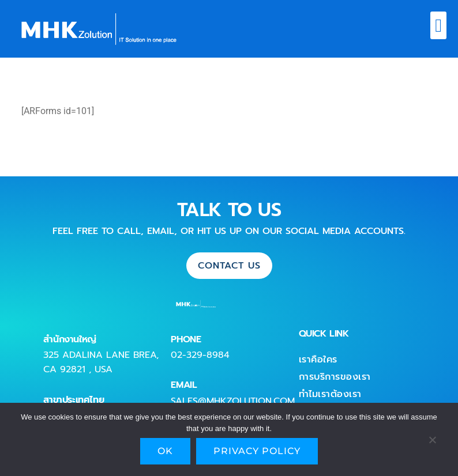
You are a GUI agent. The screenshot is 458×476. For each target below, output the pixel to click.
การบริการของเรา (335, 377)
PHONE (186, 339)
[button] (438, 25)
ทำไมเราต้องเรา (330, 394)
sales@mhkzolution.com (233, 401)
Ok (165, 451)
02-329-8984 (200, 355)
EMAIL (184, 385)
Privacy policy (257, 451)
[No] (432, 443)
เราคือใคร (318, 360)
